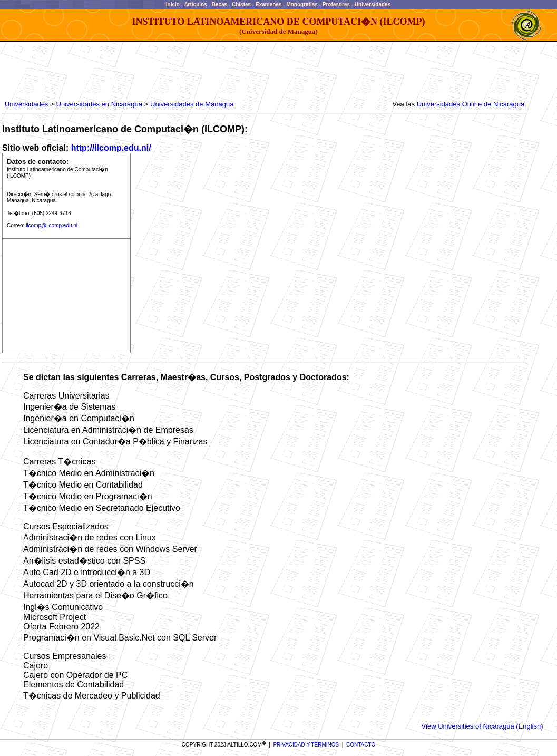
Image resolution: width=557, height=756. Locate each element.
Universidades (373, 4)
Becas (219, 4)
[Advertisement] (194, 71)
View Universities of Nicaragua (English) (482, 726)
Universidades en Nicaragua (99, 104)
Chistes (241, 4)
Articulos (195, 4)
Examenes (268, 4)
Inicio (173, 4)
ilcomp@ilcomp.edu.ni (52, 225)
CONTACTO (361, 745)
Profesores (336, 4)
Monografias (302, 4)
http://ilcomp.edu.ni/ (111, 148)
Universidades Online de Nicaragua (471, 104)
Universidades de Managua (192, 104)
